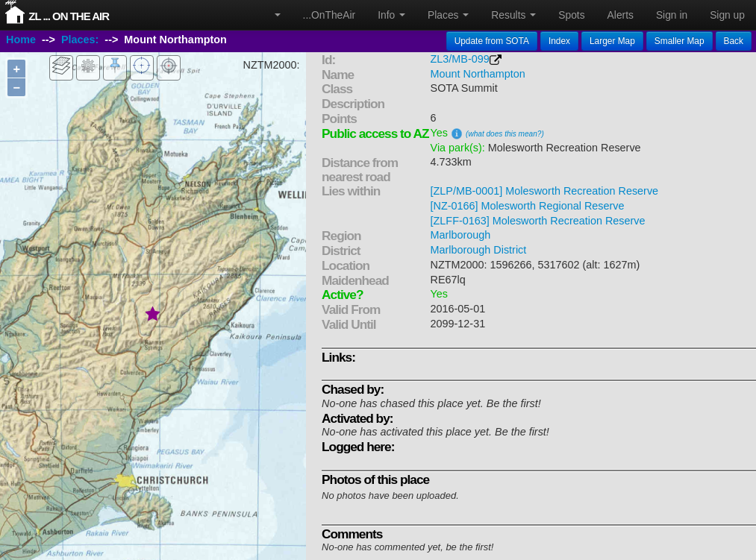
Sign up (727, 15)
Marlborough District (479, 250)
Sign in (672, 15)
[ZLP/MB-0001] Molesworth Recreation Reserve (545, 191)
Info (391, 15)
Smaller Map (680, 41)
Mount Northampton (478, 74)
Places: (80, 40)
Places (448, 15)
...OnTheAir (329, 15)
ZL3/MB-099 (460, 59)
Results (513, 15)
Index (559, 41)
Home (21, 40)
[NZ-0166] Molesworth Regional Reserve (528, 206)
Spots (571, 15)
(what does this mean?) (505, 134)
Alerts (621, 15)
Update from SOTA (492, 41)
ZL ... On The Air (69, 16)
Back (734, 41)
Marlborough (461, 235)
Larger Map (612, 41)
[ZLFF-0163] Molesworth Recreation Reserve (538, 221)
